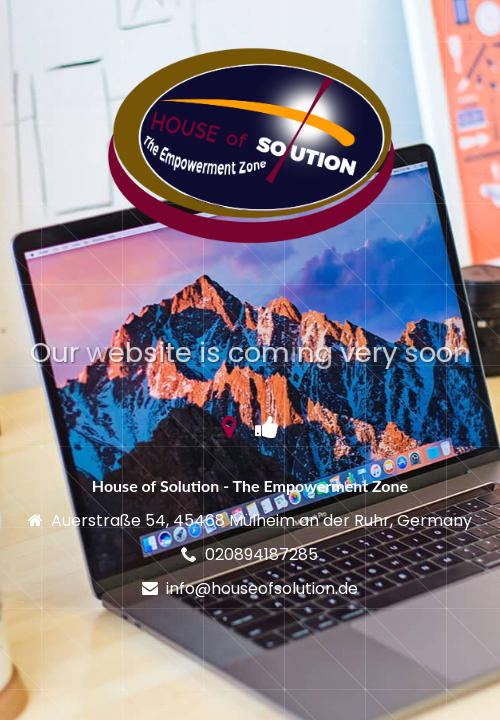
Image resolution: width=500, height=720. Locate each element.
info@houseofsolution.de (262, 588)
